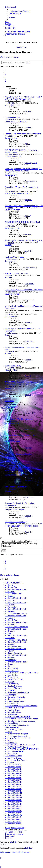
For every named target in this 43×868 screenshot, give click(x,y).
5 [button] (5, 79)
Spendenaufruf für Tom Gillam (17, 273)
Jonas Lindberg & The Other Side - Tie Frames (24, 290)
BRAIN (11, 103)
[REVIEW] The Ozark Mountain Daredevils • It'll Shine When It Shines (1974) (24, 383)
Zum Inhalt (22, 47)
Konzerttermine (11, 138)
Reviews (8, 245)
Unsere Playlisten (12, 317)
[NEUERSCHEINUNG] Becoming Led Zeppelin (24, 206)
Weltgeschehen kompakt (15, 509)
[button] (5, 83)
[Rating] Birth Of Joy (13, 366)
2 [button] (5, 72)
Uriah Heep (9, 401)
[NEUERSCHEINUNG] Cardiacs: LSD (20, 436)
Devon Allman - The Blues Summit (19, 419)
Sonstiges (9, 278)
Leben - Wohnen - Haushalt (16, 122)
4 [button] (5, 77)
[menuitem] (20, 11)
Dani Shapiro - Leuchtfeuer (16, 487)
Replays (8, 458)
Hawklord (12, 275)
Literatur (8, 491)
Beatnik (11, 120)
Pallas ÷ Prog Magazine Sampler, (18, 454)
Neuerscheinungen (12, 105)
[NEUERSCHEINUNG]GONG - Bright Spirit (22, 222)
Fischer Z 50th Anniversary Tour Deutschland (23, 134)
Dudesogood (13, 154)
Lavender (13, 292)
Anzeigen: (14, 541)
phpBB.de (28, 848)
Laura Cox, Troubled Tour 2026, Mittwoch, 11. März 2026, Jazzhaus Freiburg (23, 170)
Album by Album (11, 370)
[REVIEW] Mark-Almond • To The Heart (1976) (23, 241)
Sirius (10, 136)
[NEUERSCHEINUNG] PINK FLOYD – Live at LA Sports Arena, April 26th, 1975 (23, 98)
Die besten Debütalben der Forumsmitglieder (23, 525)
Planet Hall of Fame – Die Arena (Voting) (21, 187)
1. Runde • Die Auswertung (16, 522)
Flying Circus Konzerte (14, 470)
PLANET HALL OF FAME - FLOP (18, 193)
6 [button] (5, 81)
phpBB (13, 842)
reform (11, 314)
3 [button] (5, 74)
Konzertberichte (11, 175)
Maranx (11, 473)
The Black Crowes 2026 (14, 257)
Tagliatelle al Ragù (12, 117)
